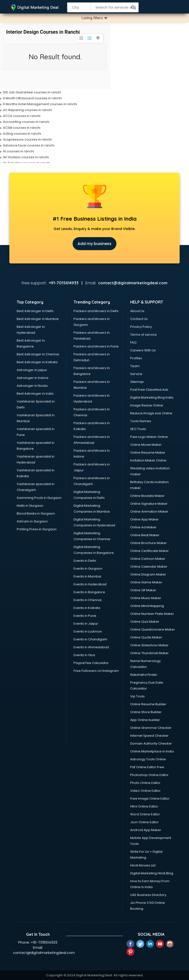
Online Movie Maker (146, 445)
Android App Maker (146, 830)
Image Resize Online (147, 405)
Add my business (94, 244)
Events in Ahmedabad (91, 647)
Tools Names (141, 421)
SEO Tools (138, 429)
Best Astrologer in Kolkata (37, 362)
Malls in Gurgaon (30, 506)
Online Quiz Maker (145, 622)
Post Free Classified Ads (149, 390)
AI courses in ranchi (18, 151)
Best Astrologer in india (35, 394)
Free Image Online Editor (150, 799)
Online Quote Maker (146, 637)
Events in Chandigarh (90, 639)
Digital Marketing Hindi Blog (152, 873)
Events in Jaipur (86, 624)
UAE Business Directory (148, 895)
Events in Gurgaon (88, 569)
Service (136, 374)
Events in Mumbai (87, 576)
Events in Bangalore (89, 592)
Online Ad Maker (143, 527)
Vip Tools (137, 696)
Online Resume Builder (148, 704)
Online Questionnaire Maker (153, 629)
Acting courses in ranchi (22, 134)
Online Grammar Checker (151, 728)
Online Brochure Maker (149, 543)
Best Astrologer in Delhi (35, 311)
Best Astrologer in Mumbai (38, 319)
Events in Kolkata (87, 608)
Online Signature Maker (149, 504)
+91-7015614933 (44, 942)
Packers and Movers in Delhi (96, 311)
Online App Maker (144, 519)
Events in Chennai (88, 600)
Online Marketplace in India (152, 751)
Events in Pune (85, 616)
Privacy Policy (141, 327)
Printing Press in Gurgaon (37, 529)
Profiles (136, 358)
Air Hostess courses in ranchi (26, 157)
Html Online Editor (144, 806)
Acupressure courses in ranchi (27, 139)
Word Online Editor (145, 814)
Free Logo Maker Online (149, 437)
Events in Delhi (85, 561)
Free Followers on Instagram (96, 671)
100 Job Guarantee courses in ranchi (32, 92)
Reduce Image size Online (151, 413)
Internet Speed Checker (149, 736)
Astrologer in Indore (33, 378)
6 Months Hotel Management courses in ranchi (40, 104)
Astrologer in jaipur (32, 370)
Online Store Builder (146, 712)
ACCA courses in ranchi (22, 116)
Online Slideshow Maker (149, 645)
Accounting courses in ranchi (26, 122)
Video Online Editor (145, 791)
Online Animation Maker (149, 512)
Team (135, 366)
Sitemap (137, 382)
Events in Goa (84, 655)
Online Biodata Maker (147, 496)
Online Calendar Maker (149, 567)
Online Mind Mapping (147, 606)
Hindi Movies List (143, 865)
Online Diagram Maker (148, 574)
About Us (137, 311)
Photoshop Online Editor (149, 775)
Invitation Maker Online (148, 460)
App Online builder (145, 720)
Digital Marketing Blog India (152, 397)
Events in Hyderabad (90, 584)
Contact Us (139, 319)
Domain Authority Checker (151, 743)
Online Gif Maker (143, 590)
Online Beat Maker (145, 535)
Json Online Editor (144, 822)
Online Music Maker (146, 598)
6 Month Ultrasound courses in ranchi (32, 98)
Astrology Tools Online (148, 759)
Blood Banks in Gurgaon (36, 513)
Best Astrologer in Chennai (38, 354)
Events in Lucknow (88, 631)
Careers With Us (143, 350)
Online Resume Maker (148, 453)
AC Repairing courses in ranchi (27, 110)
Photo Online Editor (145, 783)
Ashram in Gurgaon (32, 521)
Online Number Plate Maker (152, 614)
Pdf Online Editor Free (147, 767)
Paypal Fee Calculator (91, 663)
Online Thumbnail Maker (150, 653)
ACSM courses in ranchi (22, 128)
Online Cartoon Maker (148, 559)
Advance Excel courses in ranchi (29, 145)
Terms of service (143, 335)
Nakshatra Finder (144, 675)
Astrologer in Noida (32, 386)
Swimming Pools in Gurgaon (39, 498)
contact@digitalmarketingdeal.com (44, 953)
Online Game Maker (146, 582)
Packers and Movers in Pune (96, 346)
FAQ (133, 342)
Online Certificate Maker (150, 551)
